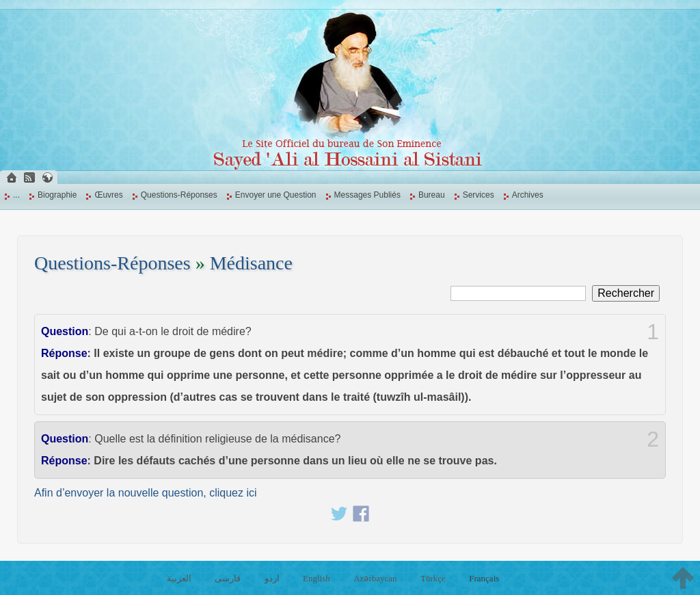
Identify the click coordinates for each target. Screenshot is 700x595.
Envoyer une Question (276, 195)
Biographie (57, 195)
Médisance (251, 263)
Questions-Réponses (179, 195)
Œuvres (108, 195)
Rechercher (626, 293)
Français (484, 578)
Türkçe (433, 578)
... (16, 195)
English (317, 578)
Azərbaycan (375, 578)
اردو (272, 578)
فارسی (228, 578)
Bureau (432, 195)
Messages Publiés (367, 195)
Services (479, 195)
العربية (179, 578)
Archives (528, 195)
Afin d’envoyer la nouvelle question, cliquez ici (146, 493)
